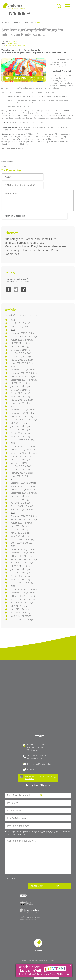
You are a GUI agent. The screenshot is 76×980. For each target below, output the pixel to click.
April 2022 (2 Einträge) (21, 466)
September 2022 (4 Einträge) (24, 453)
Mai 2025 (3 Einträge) (20, 350)
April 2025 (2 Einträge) (21, 353)
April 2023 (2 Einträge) (21, 433)
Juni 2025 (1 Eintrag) (20, 346)
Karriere (31, 769)
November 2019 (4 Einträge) (24, 553)
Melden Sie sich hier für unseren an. (38, 777)
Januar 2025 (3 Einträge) (22, 363)
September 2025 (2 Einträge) (24, 337)
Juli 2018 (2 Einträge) (20, 606)
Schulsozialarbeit (15, 243)
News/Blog (18, 22)
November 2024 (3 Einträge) (24, 373)
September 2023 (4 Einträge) (24, 420)
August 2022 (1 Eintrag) (21, 456)
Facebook (9, 290)
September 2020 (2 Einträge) (24, 519)
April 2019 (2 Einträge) (21, 576)
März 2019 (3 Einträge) (21, 579)
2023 (13, 406)
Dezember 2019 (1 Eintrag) (23, 549)
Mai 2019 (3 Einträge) (20, 573)
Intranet (24, 961)
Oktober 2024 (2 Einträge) (23, 376)
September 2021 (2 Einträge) (24, 493)
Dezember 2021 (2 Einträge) (24, 483)
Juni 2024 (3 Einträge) (20, 386)
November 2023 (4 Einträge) (24, 413)
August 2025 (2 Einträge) (22, 340)
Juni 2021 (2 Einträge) (20, 496)
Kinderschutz (35, 243)
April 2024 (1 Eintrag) (20, 393)
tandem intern (57, 246)
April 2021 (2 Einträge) (21, 503)
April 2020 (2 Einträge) (21, 533)
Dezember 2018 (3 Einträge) (24, 589)
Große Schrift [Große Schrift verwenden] (23, 14)
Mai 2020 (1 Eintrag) (20, 529)
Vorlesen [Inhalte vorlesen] (28, 14)
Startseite (14, 6)
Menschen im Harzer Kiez (20, 246)
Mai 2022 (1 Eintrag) (20, 463)
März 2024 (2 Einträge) (21, 396)
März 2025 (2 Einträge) (21, 356)
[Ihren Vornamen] (38, 811)
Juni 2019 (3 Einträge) (20, 569)
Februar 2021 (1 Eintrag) (22, 506)
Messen (42, 246)
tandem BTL (6, 22)
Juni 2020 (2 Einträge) (20, 526)
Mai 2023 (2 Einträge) (20, 430)
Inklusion (29, 250)
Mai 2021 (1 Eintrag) (20, 499)
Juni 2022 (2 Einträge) (20, 460)
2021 (13, 480)
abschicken (37, 886)
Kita (38, 250)
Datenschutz (43, 961)
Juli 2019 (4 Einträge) (20, 566)
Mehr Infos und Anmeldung (12, 148)
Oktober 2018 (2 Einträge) (23, 596)
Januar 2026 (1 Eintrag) (21, 327)
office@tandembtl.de (42, 764)
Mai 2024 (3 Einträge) (20, 390)
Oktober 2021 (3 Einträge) (23, 489)
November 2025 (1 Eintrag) (23, 333)
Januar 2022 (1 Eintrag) (21, 476)
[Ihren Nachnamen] (38, 803)
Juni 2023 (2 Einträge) (20, 426)
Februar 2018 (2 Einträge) (22, 619)
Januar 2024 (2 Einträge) (22, 403)
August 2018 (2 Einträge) (22, 603)
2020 (13, 513)
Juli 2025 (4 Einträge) (20, 343)
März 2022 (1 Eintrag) (20, 470)
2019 (13, 546)
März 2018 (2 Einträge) (21, 616)
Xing (23, 290)
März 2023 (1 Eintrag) (20, 436)
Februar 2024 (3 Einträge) (22, 400)
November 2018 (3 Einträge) (24, 593)
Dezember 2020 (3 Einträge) (24, 516)
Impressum (33, 961)
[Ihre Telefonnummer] (38, 826)
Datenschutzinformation (16, 834)
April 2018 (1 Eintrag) (20, 613)
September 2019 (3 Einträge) (24, 559)
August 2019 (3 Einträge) (22, 563)
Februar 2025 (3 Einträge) (22, 360)
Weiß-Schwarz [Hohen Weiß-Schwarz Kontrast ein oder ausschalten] (14, 14)
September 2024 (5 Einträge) (24, 380)
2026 (13, 320)
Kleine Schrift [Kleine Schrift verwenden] (19, 14)
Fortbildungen (13, 250)
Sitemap (52, 961)
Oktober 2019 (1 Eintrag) (22, 556)
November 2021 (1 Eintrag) (23, 486)
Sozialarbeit (12, 254)
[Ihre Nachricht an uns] (38, 856)
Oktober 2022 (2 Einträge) (23, 449)
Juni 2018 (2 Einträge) (20, 609)
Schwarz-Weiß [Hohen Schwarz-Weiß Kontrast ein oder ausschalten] (10, 14)
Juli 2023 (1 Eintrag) (19, 423)
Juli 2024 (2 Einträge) (20, 383)
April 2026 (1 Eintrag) (20, 323)
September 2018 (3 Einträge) (24, 599)
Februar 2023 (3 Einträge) (22, 440)
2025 (13, 330)
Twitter (16, 290)
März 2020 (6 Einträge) (21, 536)
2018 (13, 586)
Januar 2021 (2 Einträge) (22, 509)
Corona (29, 239)
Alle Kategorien (14, 239)
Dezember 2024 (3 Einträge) (24, 370)
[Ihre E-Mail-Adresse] (38, 818)
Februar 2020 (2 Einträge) (22, 539)
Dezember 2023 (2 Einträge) (24, 410)
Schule (46, 250)
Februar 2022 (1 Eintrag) (22, 473)
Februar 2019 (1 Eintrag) (22, 583)
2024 (13, 366)
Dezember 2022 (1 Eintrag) (23, 446)
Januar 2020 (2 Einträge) (22, 543)
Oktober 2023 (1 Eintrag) (22, 416)
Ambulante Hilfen (46, 239)
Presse (55, 250)
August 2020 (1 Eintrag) (21, 523)
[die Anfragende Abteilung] (38, 795)
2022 (13, 443)
